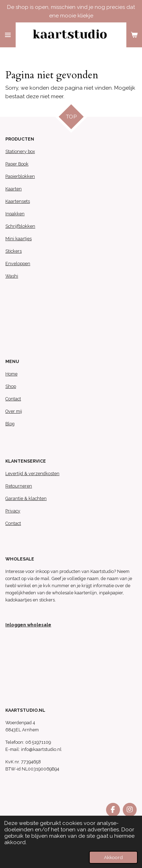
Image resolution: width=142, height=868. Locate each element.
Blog (10, 424)
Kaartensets (18, 201)
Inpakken (15, 214)
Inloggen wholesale (28, 625)
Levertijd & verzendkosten (32, 474)
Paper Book (17, 164)
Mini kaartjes (19, 239)
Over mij (14, 411)
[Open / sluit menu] (8, 35)
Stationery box (20, 151)
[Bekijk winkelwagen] (134, 35)
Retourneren (19, 486)
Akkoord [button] (113, 857)
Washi (12, 276)
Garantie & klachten (26, 498)
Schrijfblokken (20, 226)
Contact (13, 399)
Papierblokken (20, 176)
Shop (11, 386)
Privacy (13, 511)
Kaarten (14, 189)
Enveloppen (18, 264)
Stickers (14, 251)
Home (11, 374)
